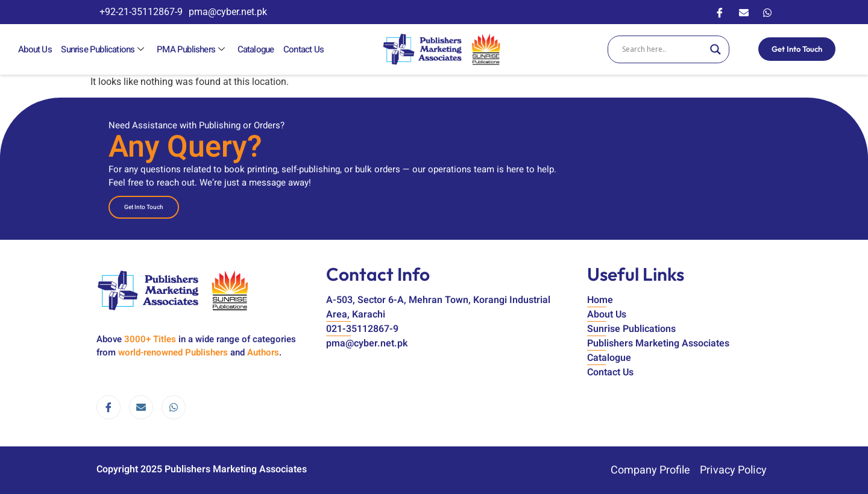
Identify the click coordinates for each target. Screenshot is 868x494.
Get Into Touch (797, 49)
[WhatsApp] (767, 12)
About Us (35, 49)
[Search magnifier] (715, 49)
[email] (141, 407)
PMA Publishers (191, 49)
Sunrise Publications (104, 49)
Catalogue (255, 49)
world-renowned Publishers (173, 352)
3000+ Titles (150, 339)
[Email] (744, 12)
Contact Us (302, 49)
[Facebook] (720, 12)
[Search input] (663, 49)
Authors (263, 352)
